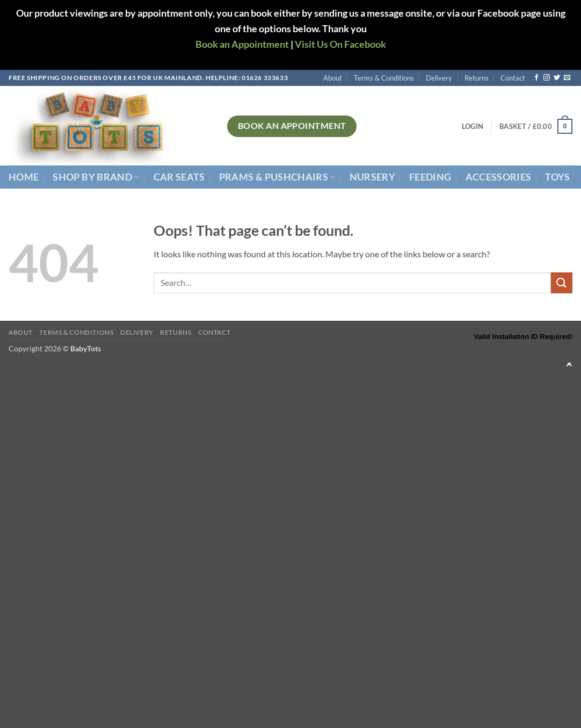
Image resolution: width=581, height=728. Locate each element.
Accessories (499, 177)
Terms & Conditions (384, 78)
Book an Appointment (242, 44)
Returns (477, 78)
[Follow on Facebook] (536, 78)
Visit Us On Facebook (340, 44)
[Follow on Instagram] (547, 78)
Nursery (372, 177)
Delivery (439, 78)
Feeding (430, 177)
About (333, 78)
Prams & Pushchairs (277, 177)
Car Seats (179, 177)
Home (24, 177)
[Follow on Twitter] (557, 78)
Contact (513, 78)
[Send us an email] (567, 78)
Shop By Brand (96, 177)
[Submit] (562, 283)
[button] (473, 126)
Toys (557, 177)
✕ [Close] (569, 363)
